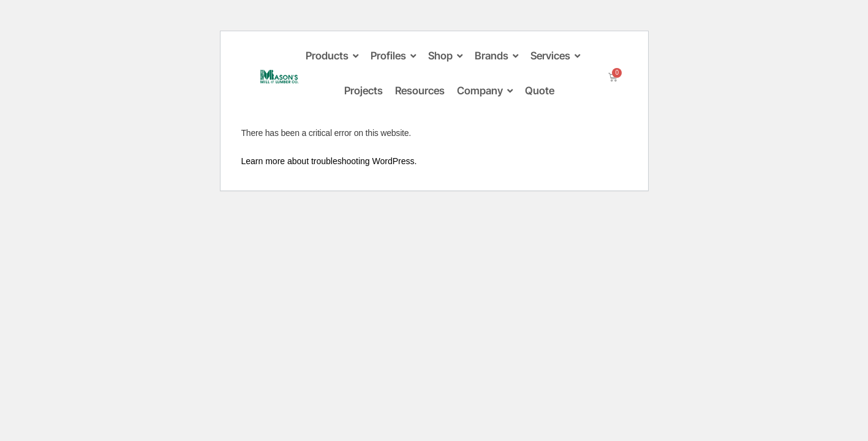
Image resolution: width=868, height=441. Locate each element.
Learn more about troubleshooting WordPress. (329, 161)
